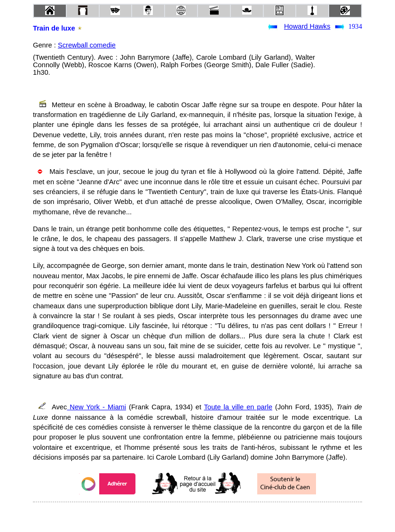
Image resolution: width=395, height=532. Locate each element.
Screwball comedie (87, 45)
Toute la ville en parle (238, 407)
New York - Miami (96, 407)
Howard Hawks (307, 26)
